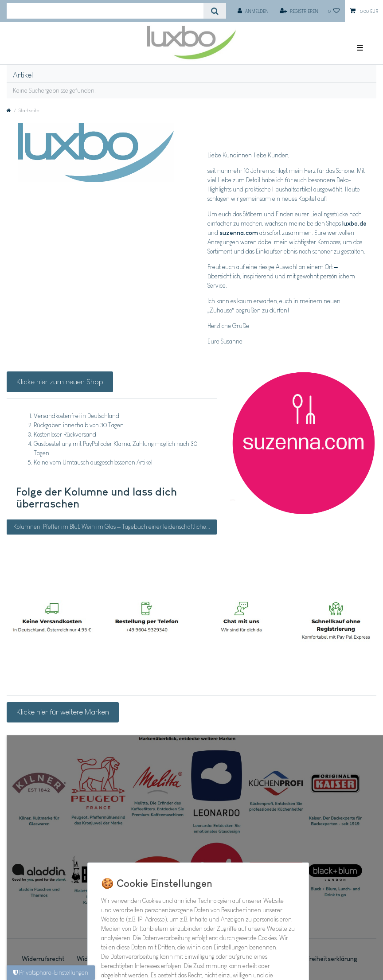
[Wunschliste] (334, 11)
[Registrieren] (299, 11)
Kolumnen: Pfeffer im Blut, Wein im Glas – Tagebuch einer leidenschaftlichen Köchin (115, 527)
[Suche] (215, 11)
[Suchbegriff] (105, 11)
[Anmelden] (253, 11)
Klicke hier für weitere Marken (63, 712)
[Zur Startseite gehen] (9, 110)
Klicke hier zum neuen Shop (60, 382)
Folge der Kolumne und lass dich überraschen (96, 498)
